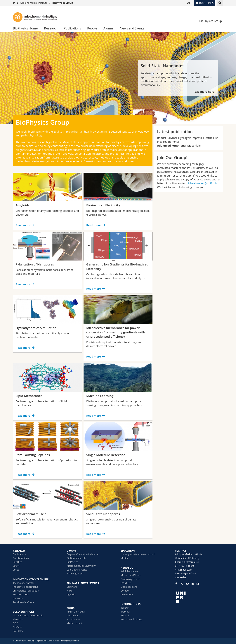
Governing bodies (130, 579)
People (92, 28)
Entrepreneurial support (26, 591)
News (70, 591)
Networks (18, 598)
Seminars (72, 587)
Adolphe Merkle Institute (34, 3)
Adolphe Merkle (129, 571)
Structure (126, 583)
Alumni (109, 28)
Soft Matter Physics (77, 570)
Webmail (125, 612)
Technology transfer (24, 583)
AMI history (127, 594)
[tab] (211, 120)
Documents (73, 615)
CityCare (17, 627)
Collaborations (21, 558)
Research (51, 28)
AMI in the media (76, 612)
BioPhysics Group (63, 3)
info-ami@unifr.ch (185, 573)
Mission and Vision (131, 575)
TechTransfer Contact (24, 602)
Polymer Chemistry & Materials (83, 554)
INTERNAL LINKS (131, 604)
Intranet (125, 608)
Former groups (75, 573)
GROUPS (72, 551)
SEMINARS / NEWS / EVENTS (83, 583)
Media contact (74, 623)
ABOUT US (127, 568)
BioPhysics (72, 562)
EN (188, 3)
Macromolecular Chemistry (81, 566)
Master (124, 558)
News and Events (132, 28)
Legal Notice (53, 641)
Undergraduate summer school (138, 554)
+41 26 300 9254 (184, 570)
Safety (16, 566)
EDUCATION (128, 551)
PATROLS (18, 631)
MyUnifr (125, 615)
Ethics (16, 570)
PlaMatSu (18, 619)
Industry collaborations (25, 587)
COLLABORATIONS (24, 612)
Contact (125, 591)
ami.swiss (181, 577)
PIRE (15, 623)
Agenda (71, 594)
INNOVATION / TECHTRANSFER (31, 579)
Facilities (17, 562)
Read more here (204, 92)
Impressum (41, 641)
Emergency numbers (70, 641)
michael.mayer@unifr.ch (201, 183)
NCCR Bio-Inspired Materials (28, 615)
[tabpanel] (118, 78)
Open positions (129, 587)
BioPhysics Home (25, 28)
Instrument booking (131, 619)
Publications (72, 28)
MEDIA (71, 608)
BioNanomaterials (76, 558)
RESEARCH (19, 551)
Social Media (73, 619)
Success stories (21, 594)
